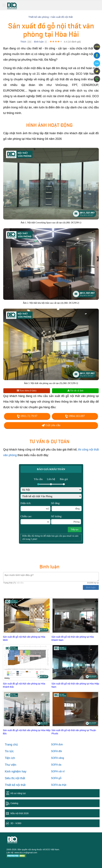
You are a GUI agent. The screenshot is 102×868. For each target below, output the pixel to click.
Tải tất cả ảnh (75, 391)
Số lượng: (66, 520)
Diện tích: (35, 506)
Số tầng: (66, 506)
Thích (23, 42)
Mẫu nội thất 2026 (20, 813)
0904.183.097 (75, 416)
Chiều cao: (35, 520)
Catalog (14, 803)
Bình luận (39, 42)
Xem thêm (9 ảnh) (27, 391)
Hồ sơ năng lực (18, 793)
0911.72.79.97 (27, 416)
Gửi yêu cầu (51, 425)
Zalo (97, 63)
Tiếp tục (75, 529)
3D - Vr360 (16, 823)
